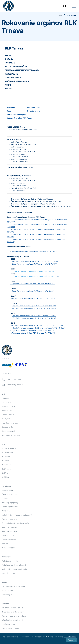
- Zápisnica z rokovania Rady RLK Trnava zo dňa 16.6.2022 (33, 284)
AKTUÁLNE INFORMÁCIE (16, 66)
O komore (6, 398)
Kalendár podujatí (8, 573)
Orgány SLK (6, 402)
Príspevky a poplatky (10, 503)
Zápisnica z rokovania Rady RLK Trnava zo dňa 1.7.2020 (33, 298)
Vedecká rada (7, 411)
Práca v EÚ (6, 511)
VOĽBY (8, 55)
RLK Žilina (5, 477)
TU (57, 271)
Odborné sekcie (8, 415)
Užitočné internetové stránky (13, 620)
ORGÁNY (9, 59)
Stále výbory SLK (8, 406)
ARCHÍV (9, 89)
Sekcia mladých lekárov (11, 435)
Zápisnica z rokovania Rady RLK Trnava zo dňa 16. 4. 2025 (34, 264)
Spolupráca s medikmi (10, 527)
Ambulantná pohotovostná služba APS (17, 515)
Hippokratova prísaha (10, 423)
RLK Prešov (6, 465)
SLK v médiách (7, 590)
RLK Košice (6, 457)
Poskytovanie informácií (11, 628)
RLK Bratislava (7, 452)
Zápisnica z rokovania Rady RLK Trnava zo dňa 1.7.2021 (33, 291)
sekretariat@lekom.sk (15, 385)
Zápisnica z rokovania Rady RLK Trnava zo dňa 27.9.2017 (33, 330)
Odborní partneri (8, 431)
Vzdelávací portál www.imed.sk (14, 565)
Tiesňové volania (8, 624)
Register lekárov (8, 490)
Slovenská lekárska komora (12, 608)
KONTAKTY (10, 63)
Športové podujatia (9, 531)
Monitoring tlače (8, 595)
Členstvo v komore (9, 494)
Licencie (5, 498)
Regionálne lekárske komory (13, 612)
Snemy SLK (6, 419)
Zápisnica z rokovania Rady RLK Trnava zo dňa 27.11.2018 (34, 316)
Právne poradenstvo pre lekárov (14, 616)
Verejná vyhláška (8, 548)
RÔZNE (8, 85)
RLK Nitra (5, 461)
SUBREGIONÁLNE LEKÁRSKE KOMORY (22, 70)
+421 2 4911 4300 (14, 380)
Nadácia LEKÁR (8, 535)
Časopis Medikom (9, 540)
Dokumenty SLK (8, 427)
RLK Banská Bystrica (10, 448)
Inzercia (5, 544)
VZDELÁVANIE (11, 74)
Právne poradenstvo (10, 519)
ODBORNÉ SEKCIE (13, 78)
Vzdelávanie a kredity (10, 561)
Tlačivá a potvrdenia (10, 507)
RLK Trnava (6, 473)
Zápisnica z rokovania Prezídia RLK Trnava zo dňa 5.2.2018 (34, 252)
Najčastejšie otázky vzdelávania (14, 569)
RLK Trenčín (6, 469)
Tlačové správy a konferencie (13, 586)
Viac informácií (70, 637)
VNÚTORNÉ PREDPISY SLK (17, 81)
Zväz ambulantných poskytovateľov (16, 523)
